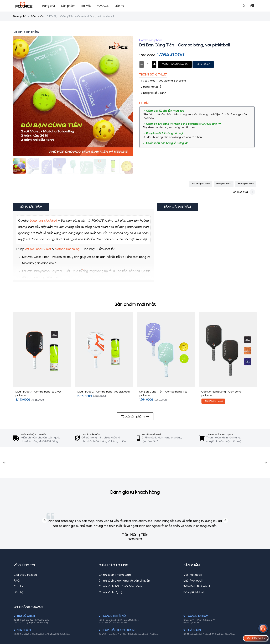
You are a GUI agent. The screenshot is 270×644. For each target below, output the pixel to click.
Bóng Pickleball (194, 592)
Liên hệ (119, 6)
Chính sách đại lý (111, 592)
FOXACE (103, 6)
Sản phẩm (68, 6)
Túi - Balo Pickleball (197, 586)
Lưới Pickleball (193, 581)
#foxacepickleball (201, 184)
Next (266, 463)
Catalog (19, 586)
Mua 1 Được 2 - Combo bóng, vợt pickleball (104, 392)
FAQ (17, 581)
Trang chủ (48, 6)
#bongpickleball (246, 184)
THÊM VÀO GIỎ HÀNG (175, 65)
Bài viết (86, 6)
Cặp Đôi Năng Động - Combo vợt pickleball (222, 393)
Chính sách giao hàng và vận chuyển (124, 581)
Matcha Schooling (67, 249)
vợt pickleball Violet (38, 249)
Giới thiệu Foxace (25, 575)
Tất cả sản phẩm (135, 416)
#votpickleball (224, 184)
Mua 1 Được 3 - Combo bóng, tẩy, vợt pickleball (38, 393)
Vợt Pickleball (193, 575)
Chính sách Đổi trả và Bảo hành (120, 586)
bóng (33, 221)
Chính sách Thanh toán (115, 575)
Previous (4, 463)
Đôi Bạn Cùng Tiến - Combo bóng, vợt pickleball (163, 393)
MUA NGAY (203, 65)
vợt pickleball (48, 221)
